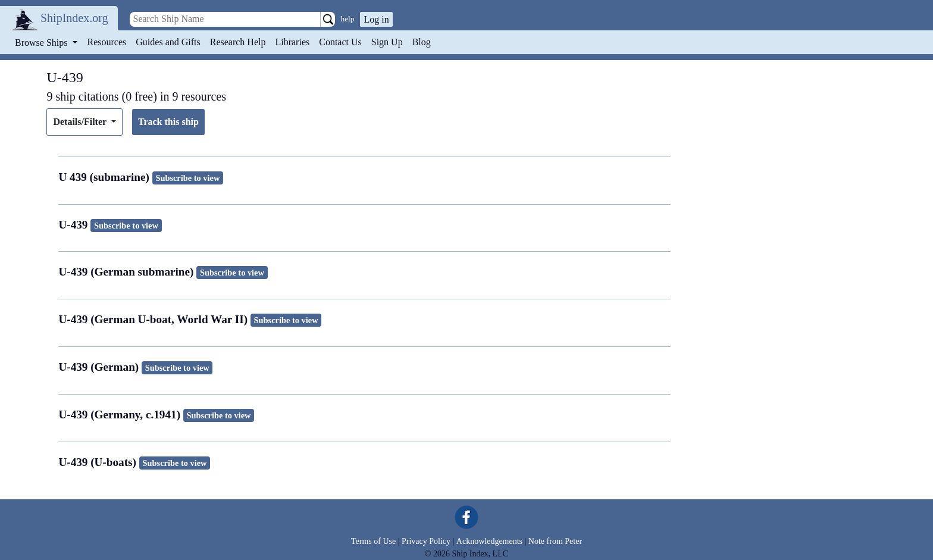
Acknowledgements (489, 541)
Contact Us (340, 42)
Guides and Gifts (168, 42)
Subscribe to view (187, 178)
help (348, 19)
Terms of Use (373, 541)
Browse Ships (42, 43)
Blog (422, 42)
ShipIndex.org (74, 18)
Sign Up (387, 42)
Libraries (292, 42)
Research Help (238, 42)
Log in (376, 19)
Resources (107, 42)
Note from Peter (555, 541)
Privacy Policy (426, 541)
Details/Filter (81, 122)
